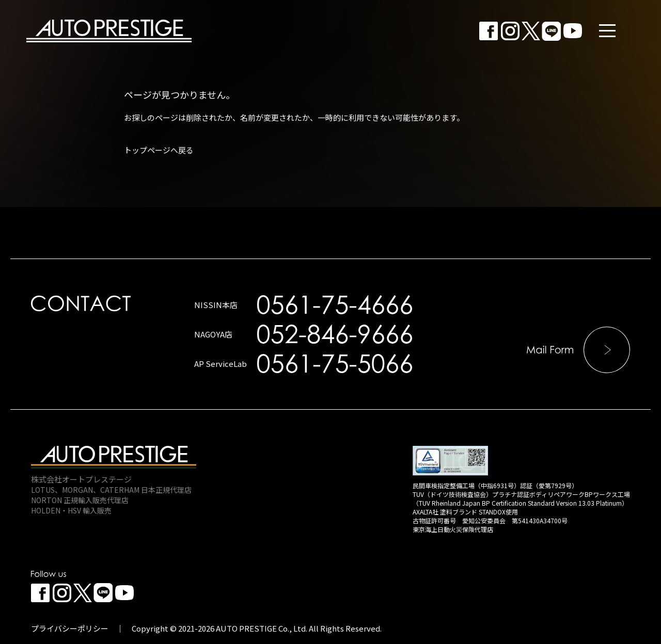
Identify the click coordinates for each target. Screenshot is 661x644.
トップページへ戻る (159, 150)
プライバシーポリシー (70, 628)
